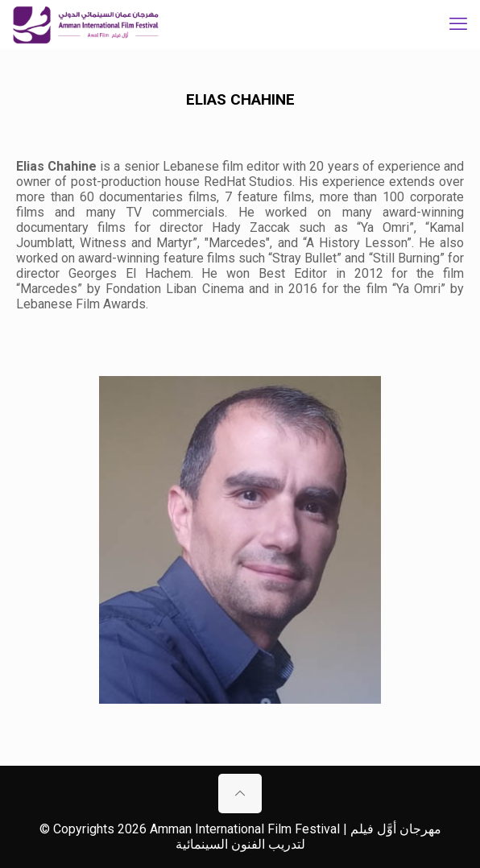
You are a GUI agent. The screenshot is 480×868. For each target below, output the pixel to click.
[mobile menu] (458, 24)
